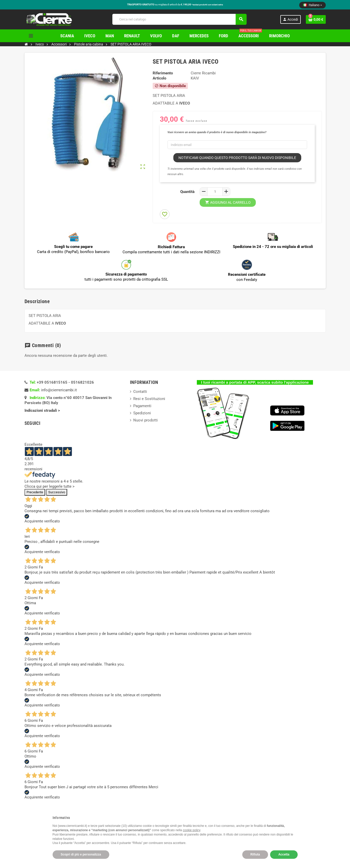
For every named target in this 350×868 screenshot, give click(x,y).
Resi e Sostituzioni (149, 399)
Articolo (159, 78)
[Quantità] (215, 192)
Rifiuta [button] (255, 854)
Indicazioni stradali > (43, 410)
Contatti (140, 392)
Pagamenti (142, 406)
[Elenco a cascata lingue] (312, 5)
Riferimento (163, 73)
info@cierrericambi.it (59, 390)
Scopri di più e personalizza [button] (81, 854)
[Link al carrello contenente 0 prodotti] (316, 19)
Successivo (57, 492)
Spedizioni (142, 413)
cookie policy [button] (191, 830)
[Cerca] (179, 19)
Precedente (35, 492)
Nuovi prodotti (146, 420)
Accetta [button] (284, 854)
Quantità (187, 192)
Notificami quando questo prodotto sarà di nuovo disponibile (237, 158)
